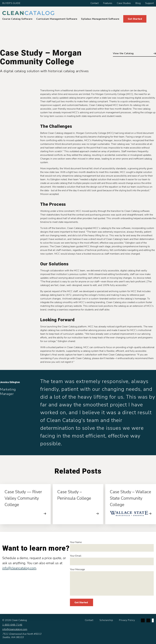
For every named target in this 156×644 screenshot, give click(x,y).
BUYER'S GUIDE (11, 3)
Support (149, 3)
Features (108, 3)
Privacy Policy (127, 620)
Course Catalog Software (17, 19)
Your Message (112, 582)
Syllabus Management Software (100, 19)
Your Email (112, 560)
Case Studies (124, 3)
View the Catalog (134, 53)
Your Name (112, 546)
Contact (95, 3)
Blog (138, 3)
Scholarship (106, 620)
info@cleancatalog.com (19, 568)
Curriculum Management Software (57, 19)
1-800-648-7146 (12, 625)
